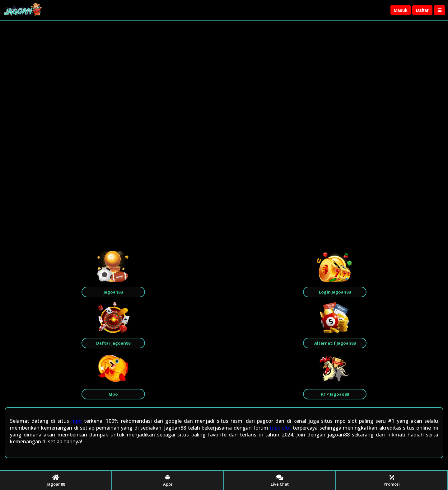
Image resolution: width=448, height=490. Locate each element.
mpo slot (281, 428)
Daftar (422, 10)
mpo (77, 421)
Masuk (401, 10)
